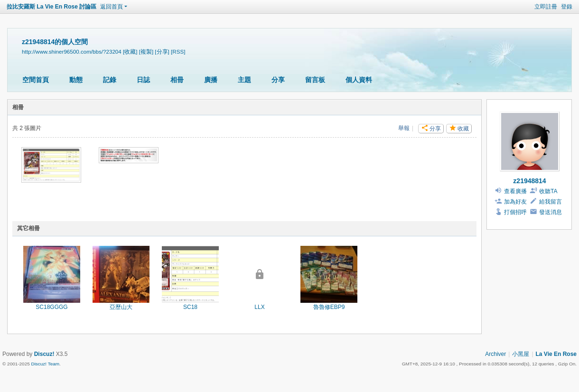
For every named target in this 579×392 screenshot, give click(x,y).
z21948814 (529, 181)
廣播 (211, 80)
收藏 (463, 129)
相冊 (177, 80)
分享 (278, 80)
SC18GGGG (51, 307)
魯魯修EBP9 (329, 307)
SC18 (190, 307)
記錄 (110, 80)
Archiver (495, 354)
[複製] (146, 51)
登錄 (567, 7)
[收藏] (130, 51)
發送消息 (551, 212)
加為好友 (515, 202)
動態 (76, 80)
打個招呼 (515, 212)
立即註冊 (546, 7)
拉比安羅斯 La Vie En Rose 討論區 (51, 7)
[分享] (162, 51)
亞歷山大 (121, 307)
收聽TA (548, 191)
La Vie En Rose (556, 354)
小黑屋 (521, 354)
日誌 (143, 80)
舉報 (404, 128)
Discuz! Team (45, 364)
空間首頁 (36, 80)
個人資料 (359, 80)
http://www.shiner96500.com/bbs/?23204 (72, 51)
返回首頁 (112, 7)
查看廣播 (515, 191)
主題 (244, 80)
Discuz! (44, 354)
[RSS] (178, 51)
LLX (259, 307)
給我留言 (551, 202)
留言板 (315, 80)
